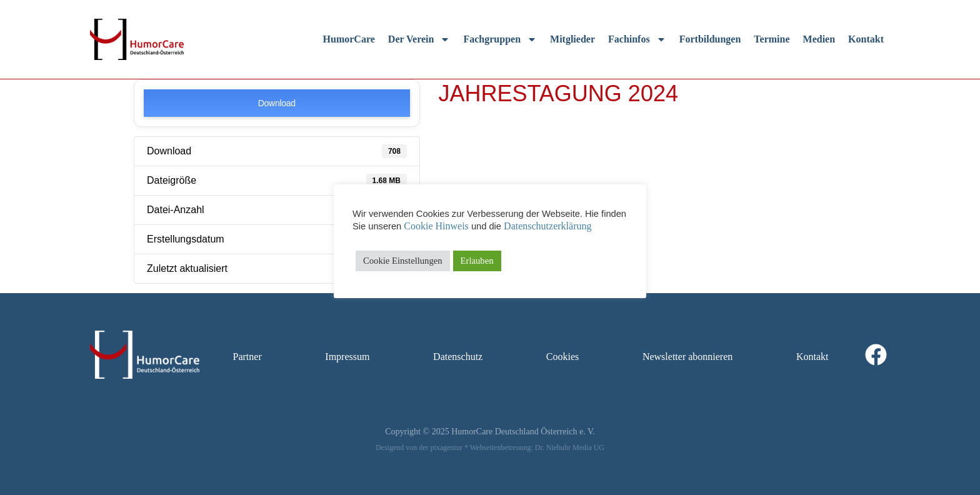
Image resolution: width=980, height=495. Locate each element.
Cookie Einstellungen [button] (403, 261)
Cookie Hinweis (436, 226)
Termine (772, 39)
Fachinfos (637, 39)
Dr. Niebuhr (553, 447)
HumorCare (349, 39)
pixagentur (447, 447)
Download (277, 103)
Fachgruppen (500, 39)
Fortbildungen (710, 39)
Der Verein (419, 39)
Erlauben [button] (477, 261)
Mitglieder (572, 39)
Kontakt (866, 39)
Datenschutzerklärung (547, 226)
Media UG (588, 447)
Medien (819, 39)
